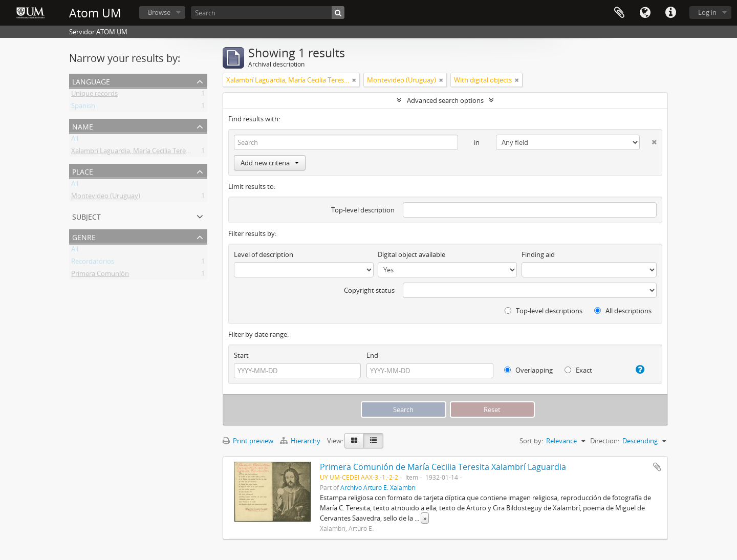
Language (645, 13)
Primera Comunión (100, 275)
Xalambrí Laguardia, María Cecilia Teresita (134, 153)
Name (83, 126)
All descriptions (623, 311)
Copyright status (369, 290)
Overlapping (528, 370)
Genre (84, 236)
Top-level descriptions (544, 311)
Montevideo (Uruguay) (106, 198)
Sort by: (531, 441)
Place (83, 171)
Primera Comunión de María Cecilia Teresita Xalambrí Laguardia (443, 467)
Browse (159, 12)
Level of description (264, 254)
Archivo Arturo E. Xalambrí (378, 487)
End (372, 355)
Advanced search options (445, 100)
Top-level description (363, 210)
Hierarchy (301, 441)
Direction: (605, 441)
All (75, 140)
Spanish (83, 107)
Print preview (248, 441)
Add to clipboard (657, 467)
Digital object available (411, 254)
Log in (707, 12)
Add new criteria (270, 163)
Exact (578, 370)
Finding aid (538, 254)
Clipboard (619, 13)
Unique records (94, 95)
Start (241, 355)
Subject (86, 216)
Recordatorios (93, 263)
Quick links (670, 13)
